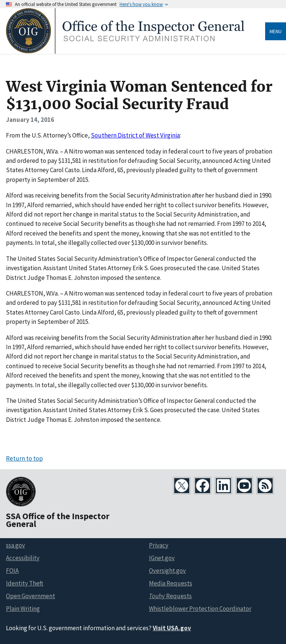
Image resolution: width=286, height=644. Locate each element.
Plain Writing (23, 609)
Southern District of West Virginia (135, 135)
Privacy (159, 545)
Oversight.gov (167, 571)
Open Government (31, 596)
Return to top (24, 458)
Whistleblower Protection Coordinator (200, 609)
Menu (276, 31)
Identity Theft (25, 583)
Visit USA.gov (172, 628)
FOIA (12, 571)
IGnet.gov (162, 558)
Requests (170, 596)
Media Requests (171, 583)
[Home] (125, 52)
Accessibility (23, 558)
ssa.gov (15, 545)
